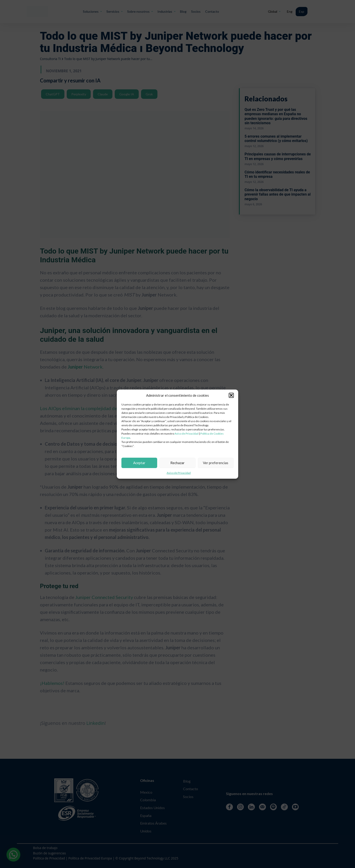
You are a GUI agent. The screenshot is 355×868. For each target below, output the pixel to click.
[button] (231, 395)
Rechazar (177, 463)
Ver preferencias (216, 463)
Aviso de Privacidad (187, 434)
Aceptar (139, 463)
